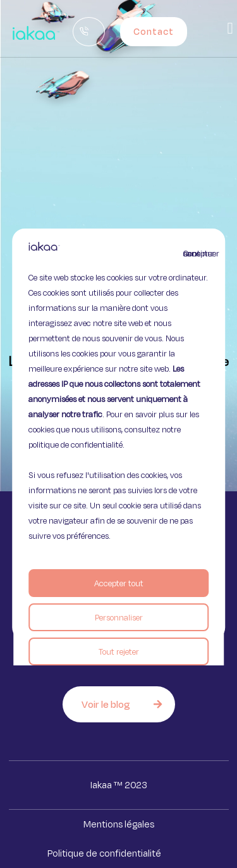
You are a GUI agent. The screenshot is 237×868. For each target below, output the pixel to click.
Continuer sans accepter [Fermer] (191, 253)
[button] (230, 28)
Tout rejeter (119, 651)
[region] (119, 434)
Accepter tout (119, 583)
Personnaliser (119, 617)
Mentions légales (119, 824)
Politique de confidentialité (104, 853)
